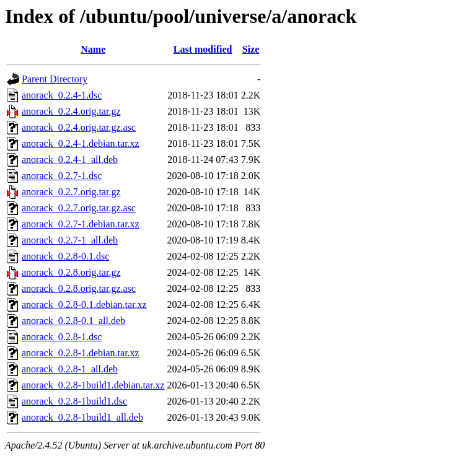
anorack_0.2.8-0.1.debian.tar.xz (84, 305)
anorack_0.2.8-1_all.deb (70, 369)
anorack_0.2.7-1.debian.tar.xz (81, 224)
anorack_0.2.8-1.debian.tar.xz (81, 353)
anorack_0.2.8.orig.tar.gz (71, 272)
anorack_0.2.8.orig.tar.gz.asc (79, 288)
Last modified (203, 49)
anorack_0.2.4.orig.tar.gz (71, 111)
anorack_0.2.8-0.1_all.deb (73, 321)
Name (93, 49)
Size (251, 49)
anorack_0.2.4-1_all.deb (70, 160)
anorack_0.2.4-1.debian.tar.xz (81, 143)
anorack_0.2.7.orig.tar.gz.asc (79, 208)
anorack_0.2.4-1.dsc (62, 95)
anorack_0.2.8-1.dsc (62, 337)
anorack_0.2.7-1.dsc (62, 176)
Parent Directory (55, 79)
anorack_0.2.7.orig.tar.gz (71, 192)
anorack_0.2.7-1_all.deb (70, 240)
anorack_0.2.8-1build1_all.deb (82, 417)
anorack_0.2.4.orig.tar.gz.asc (79, 127)
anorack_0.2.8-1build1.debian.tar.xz (93, 385)
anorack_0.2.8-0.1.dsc (65, 256)
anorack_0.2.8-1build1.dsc (74, 401)
